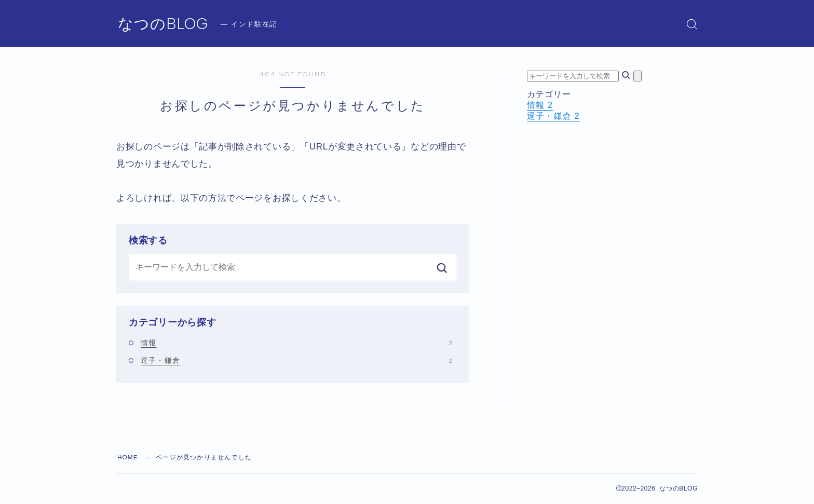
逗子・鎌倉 (296, 360)
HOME (128, 457)
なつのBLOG (165, 24)
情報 (296, 343)
